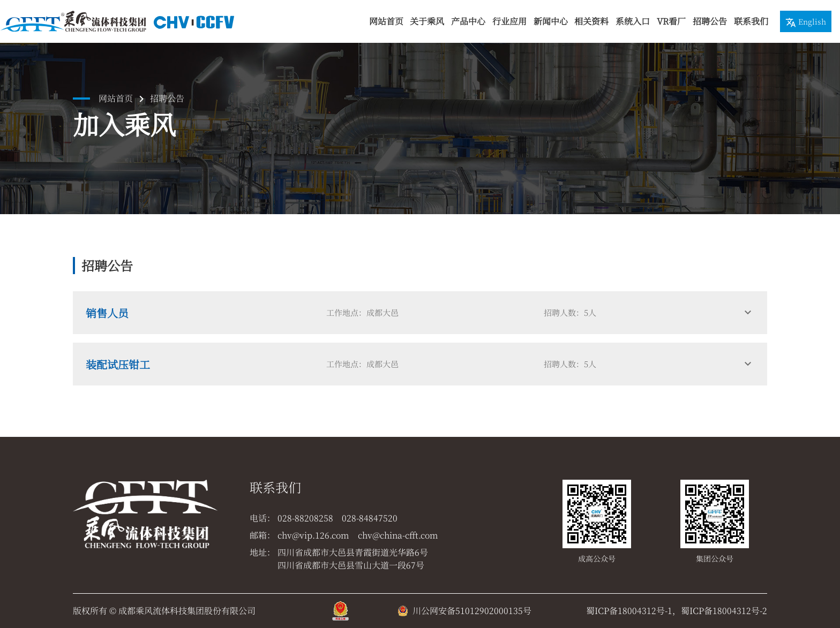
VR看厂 (671, 21)
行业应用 (509, 21)
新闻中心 (551, 21)
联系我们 (751, 21)
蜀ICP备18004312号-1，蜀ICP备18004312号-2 (677, 611)
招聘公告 (710, 21)
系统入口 (633, 21)
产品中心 (468, 21)
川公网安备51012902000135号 (472, 611)
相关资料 (591, 21)
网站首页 (386, 21)
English (805, 22)
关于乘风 (427, 21)
